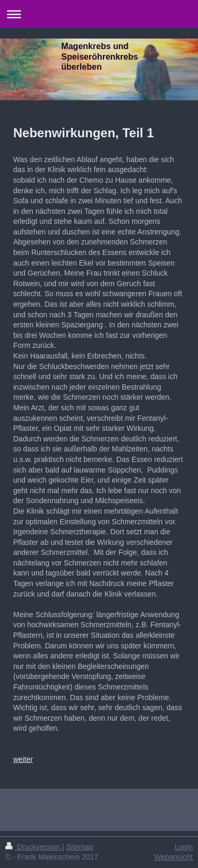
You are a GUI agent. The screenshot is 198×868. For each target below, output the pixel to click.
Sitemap (79, 847)
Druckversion (34, 847)
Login (184, 847)
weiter (23, 759)
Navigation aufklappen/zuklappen (99, 14)
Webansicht (173, 857)
